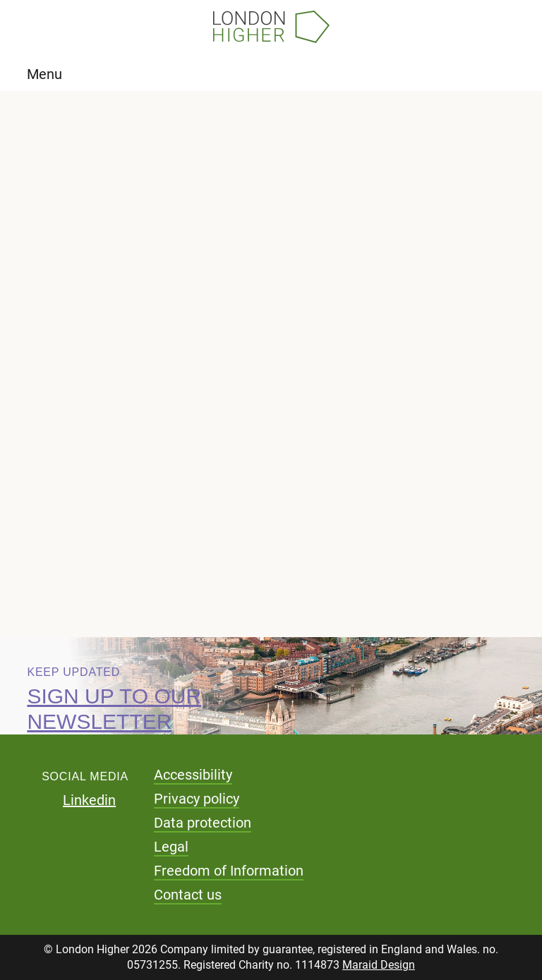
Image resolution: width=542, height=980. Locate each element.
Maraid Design (379, 965)
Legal (171, 847)
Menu (44, 74)
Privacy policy (197, 799)
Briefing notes (107, 298)
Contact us (188, 895)
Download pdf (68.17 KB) (175, 537)
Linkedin (89, 800)
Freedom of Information (229, 871)
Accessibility (193, 775)
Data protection (203, 823)
